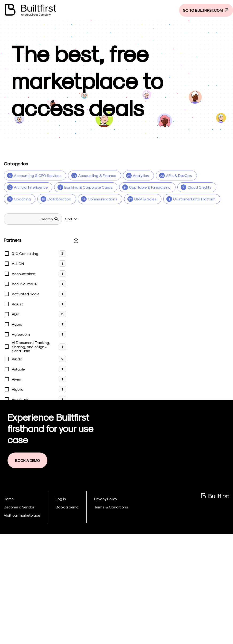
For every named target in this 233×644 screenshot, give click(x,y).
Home (8, 609)
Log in (57, 609)
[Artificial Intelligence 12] (28, 187)
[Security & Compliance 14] (113, 258)
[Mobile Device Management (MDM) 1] (74, 234)
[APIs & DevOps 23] (173, 176)
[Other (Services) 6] (25, 246)
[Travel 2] (183, 269)
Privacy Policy (98, 609)
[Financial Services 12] (26, 222)
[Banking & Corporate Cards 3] (84, 187)
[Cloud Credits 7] (193, 187)
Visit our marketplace (20, 625)
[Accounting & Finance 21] (93, 176)
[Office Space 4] (131, 234)
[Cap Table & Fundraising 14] (144, 187)
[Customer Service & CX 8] (31, 211)
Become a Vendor (17, 617)
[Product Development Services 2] (114, 246)
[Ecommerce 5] (191, 211)
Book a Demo (29, 571)
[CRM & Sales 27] (139, 199)
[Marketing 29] (19, 234)
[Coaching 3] (19, 199)
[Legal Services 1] (140, 222)
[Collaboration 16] (55, 199)
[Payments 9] (64, 246)
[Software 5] (212, 258)
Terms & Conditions (102, 617)
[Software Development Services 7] (93, 269)
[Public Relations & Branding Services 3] (188, 246)
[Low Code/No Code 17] (185, 222)
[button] (41, 352)
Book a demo (62, 617)
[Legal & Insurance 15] (96, 222)
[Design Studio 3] (108, 211)
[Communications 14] (97, 199)
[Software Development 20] (30, 269)
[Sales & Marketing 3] (63, 258)
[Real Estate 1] (21, 258)
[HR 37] (61, 222)
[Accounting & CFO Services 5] (34, 176)
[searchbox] (33, 330)
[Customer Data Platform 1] (187, 199)
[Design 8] (73, 211)
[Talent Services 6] (149, 269)
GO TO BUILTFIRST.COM (203, 10)
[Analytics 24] (135, 176)
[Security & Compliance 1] (168, 258)
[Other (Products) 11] (172, 234)
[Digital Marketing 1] (150, 211)
